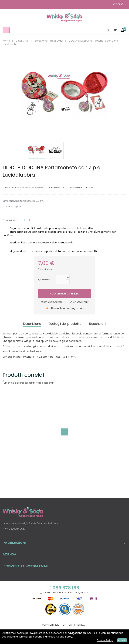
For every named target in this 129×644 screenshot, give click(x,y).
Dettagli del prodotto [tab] (65, 324)
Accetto (122, 640)
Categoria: (10, 187)
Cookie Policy (105, 640)
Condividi (21, 220)
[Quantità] (61, 280)
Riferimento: (57, 187)
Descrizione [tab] (32, 324)
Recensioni (98, 324)
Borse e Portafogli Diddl (31, 187)
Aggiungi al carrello (65, 294)
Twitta (25, 220)
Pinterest (29, 220)
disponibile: (76, 187)
